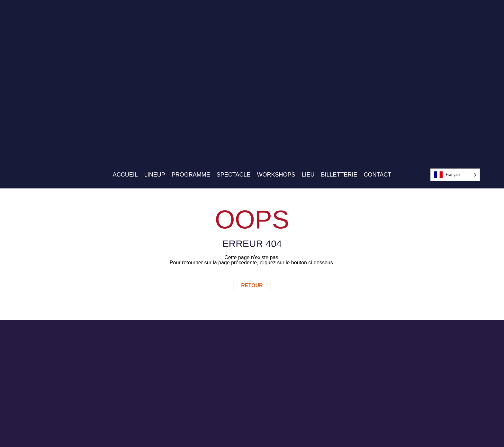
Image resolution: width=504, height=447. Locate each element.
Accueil (125, 175)
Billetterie (339, 175)
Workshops (276, 175)
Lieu (308, 175)
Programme (191, 175)
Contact (378, 175)
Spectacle (234, 175)
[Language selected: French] (455, 175)
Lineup (155, 175)
